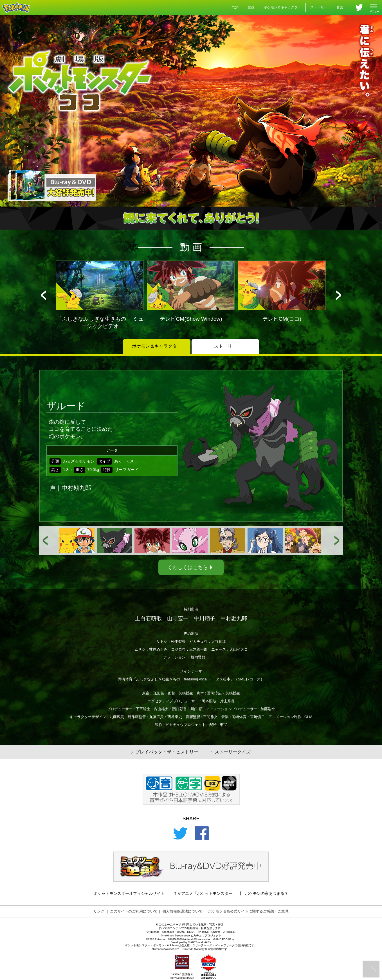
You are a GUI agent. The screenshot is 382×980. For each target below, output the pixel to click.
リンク (99, 911)
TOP (235, 8)
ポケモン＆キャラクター (282, 7)
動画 (251, 7)
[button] (43, 295)
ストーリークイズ (231, 752)
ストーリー (319, 7)
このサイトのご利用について (134, 911)
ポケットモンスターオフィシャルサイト (129, 893)
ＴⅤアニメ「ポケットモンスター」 (205, 893)
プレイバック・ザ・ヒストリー (165, 752)
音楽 (340, 7)
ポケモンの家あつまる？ (267, 893)
